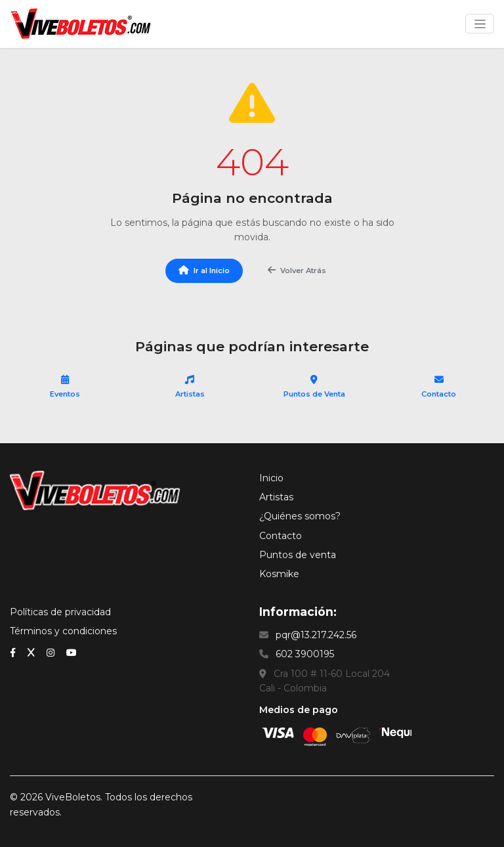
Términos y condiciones (63, 631)
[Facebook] (14, 652)
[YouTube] (72, 652)
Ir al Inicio (204, 270)
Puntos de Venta (315, 387)
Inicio (271, 478)
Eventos (65, 387)
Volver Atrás (297, 270)
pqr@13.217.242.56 (316, 635)
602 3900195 (305, 654)
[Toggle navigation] (480, 24)
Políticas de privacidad (60, 612)
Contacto (439, 387)
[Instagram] (52, 652)
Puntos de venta (298, 555)
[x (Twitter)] (32, 652)
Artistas (190, 387)
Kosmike (279, 574)
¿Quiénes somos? (300, 516)
